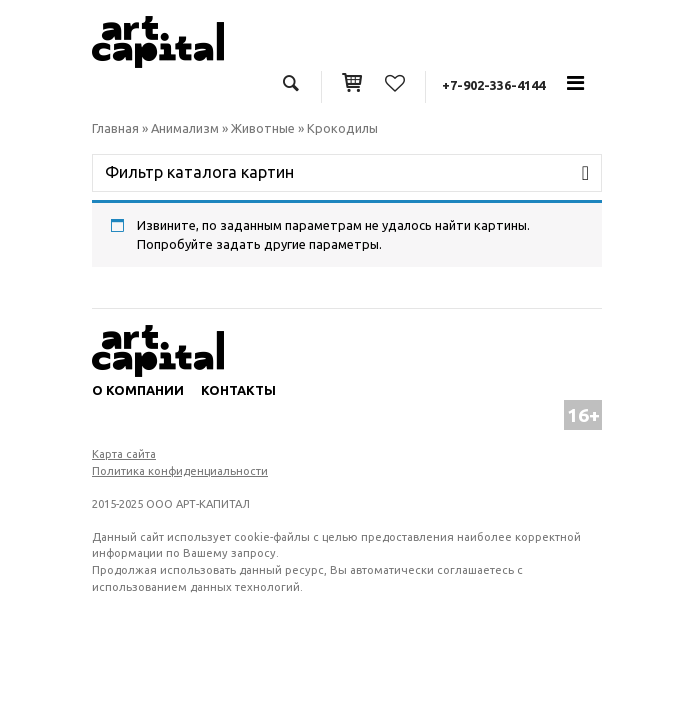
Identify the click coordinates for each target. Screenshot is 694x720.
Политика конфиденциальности (180, 471)
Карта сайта (124, 454)
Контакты (238, 390)
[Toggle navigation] (575, 83)
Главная (115, 128)
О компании (138, 390)
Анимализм (185, 128)
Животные (263, 128)
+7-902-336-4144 (493, 85)
